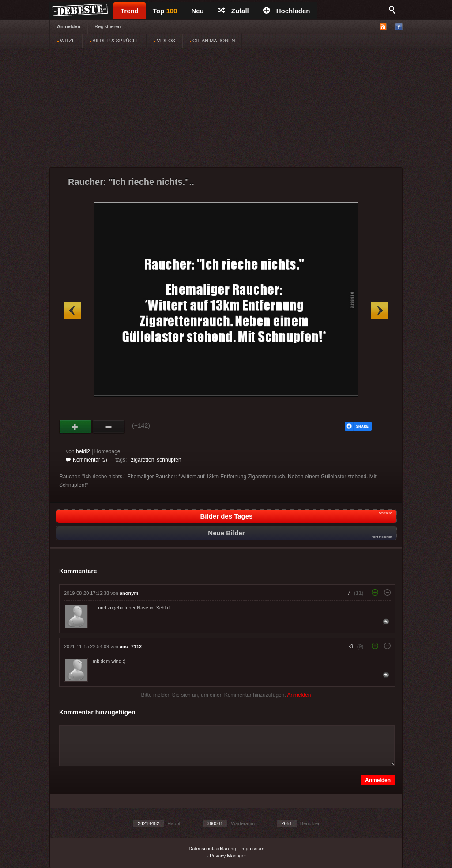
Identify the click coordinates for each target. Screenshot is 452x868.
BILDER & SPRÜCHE (114, 41)
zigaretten (143, 460)
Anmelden (69, 26)
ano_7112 (131, 646)
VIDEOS (164, 41)
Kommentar (87, 460)
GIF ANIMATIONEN (212, 41)
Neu (197, 11)
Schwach (109, 427)
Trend (130, 11)
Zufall (234, 11)
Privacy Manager (228, 856)
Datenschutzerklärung (212, 849)
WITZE (66, 41)
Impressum (252, 849)
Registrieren (107, 26)
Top (165, 11)
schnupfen (169, 460)
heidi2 (83, 451)
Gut (76, 427)
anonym (129, 593)
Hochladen (287, 11)
